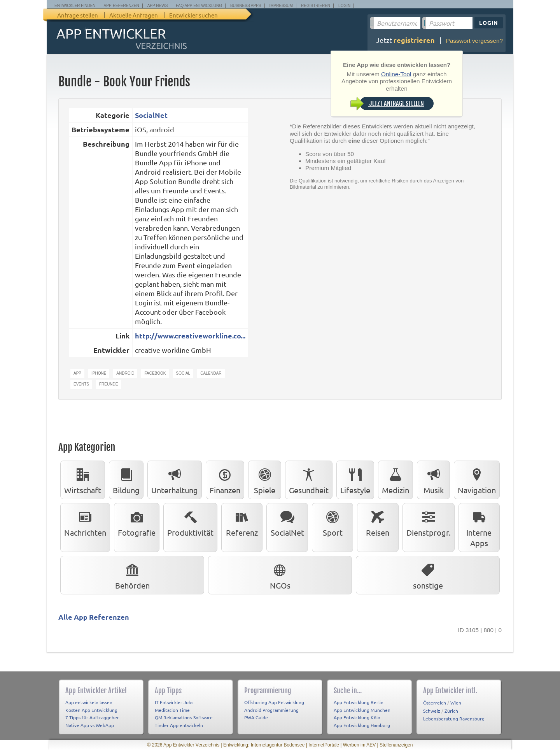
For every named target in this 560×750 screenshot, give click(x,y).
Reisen (378, 522)
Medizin (395, 480)
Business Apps (246, 6)
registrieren (414, 40)
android (125, 373)
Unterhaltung (175, 480)
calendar (211, 373)
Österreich (435, 703)
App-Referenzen (122, 6)
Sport (332, 522)
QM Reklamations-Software (184, 717)
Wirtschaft (83, 480)
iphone (99, 373)
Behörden (132, 575)
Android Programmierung (271, 710)
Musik (434, 480)
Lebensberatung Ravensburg (454, 718)
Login (344, 6)
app (77, 373)
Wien (456, 703)
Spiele (265, 480)
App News (158, 6)
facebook (155, 373)
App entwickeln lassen (89, 702)
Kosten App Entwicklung (91, 710)
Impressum (281, 6)
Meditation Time (172, 710)
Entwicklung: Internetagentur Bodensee (264, 745)
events (81, 384)
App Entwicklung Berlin (359, 702)
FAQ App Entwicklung (199, 6)
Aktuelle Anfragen (134, 15)
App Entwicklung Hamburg (362, 725)
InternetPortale (324, 745)
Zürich (451, 711)
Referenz (242, 522)
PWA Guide (256, 717)
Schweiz (432, 711)
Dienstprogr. (429, 522)
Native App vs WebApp (90, 725)
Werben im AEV (359, 745)
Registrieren (316, 6)
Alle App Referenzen (94, 617)
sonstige (428, 575)
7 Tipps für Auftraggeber (92, 717)
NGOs (280, 575)
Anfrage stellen (78, 15)
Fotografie (137, 522)
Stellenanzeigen (396, 745)
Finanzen (225, 480)
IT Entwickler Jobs (174, 702)
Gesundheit (309, 480)
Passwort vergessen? (474, 41)
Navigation (477, 480)
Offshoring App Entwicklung (274, 702)
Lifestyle (355, 480)
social (183, 373)
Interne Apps (479, 527)
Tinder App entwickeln (179, 725)
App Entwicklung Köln (357, 717)
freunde (108, 384)
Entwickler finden (75, 6)
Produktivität (190, 522)
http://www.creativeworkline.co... (190, 336)
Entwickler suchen (193, 15)
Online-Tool (396, 74)
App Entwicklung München (362, 710)
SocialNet (151, 115)
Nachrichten (85, 522)
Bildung (126, 480)
